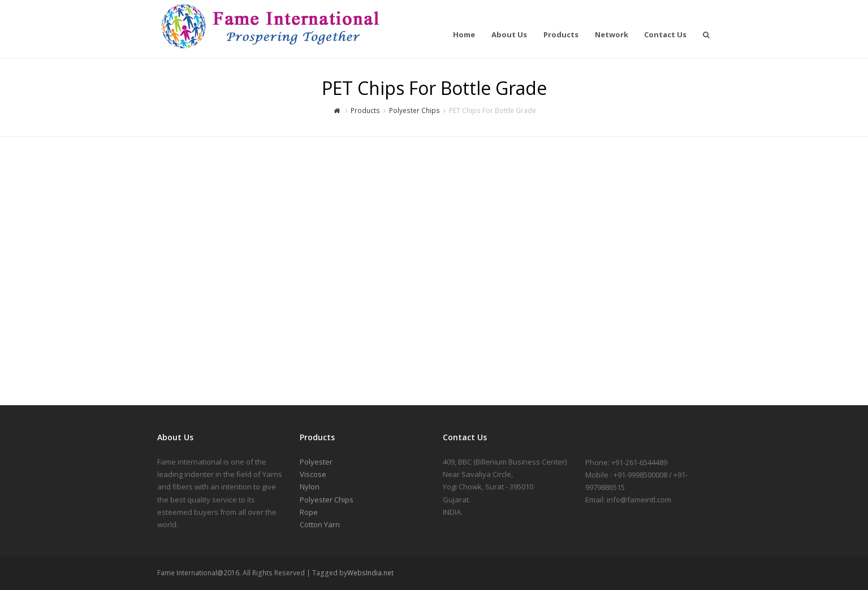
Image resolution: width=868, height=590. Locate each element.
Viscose (313, 474)
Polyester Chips (414, 110)
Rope (309, 512)
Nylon (310, 487)
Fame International (161, 32)
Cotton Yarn (320, 524)
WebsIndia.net (370, 573)
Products (365, 110)
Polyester (316, 462)
